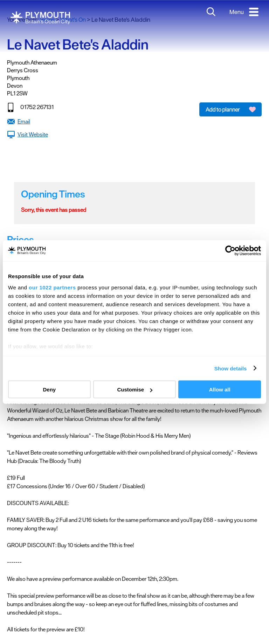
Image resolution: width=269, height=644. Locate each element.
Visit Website (33, 134)
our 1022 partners (52, 287)
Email (24, 121)
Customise (135, 390)
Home (47, 20)
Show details (231, 368)
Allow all (220, 390)
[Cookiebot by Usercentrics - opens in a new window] (230, 251)
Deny (49, 390)
